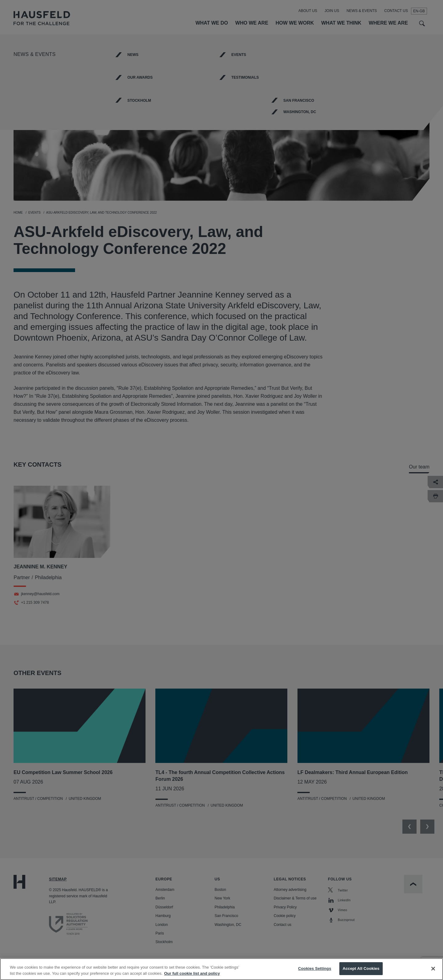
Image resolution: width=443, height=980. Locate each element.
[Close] (433, 970)
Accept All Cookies (361, 970)
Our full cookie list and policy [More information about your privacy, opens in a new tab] (192, 975)
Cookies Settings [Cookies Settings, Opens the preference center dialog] (315, 970)
